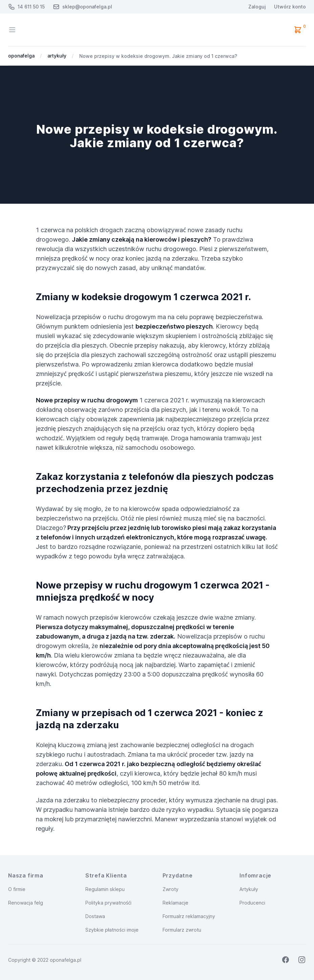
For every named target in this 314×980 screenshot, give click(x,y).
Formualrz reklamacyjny (189, 916)
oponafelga (21, 56)
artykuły (57, 56)
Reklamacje (175, 903)
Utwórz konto (290, 7)
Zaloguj (257, 7)
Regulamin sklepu (105, 889)
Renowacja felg (26, 903)
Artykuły (249, 889)
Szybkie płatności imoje (112, 930)
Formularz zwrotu (182, 930)
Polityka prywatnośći (108, 903)
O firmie (17, 889)
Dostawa (95, 916)
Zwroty (171, 889)
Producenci (252, 903)
